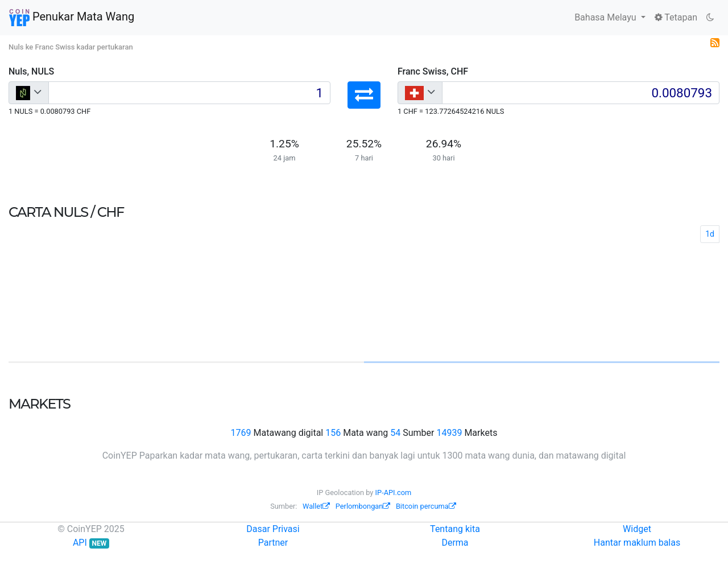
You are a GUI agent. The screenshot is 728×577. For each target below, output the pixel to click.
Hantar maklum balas (637, 543)
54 (395, 433)
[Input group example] (189, 93)
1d (710, 234)
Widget (637, 529)
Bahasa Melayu (606, 17)
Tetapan (676, 17)
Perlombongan (363, 506)
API (91, 543)
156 (333, 433)
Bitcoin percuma (426, 506)
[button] (364, 95)
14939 (449, 433)
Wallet (316, 506)
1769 (241, 433)
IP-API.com (394, 492)
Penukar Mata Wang (72, 18)
